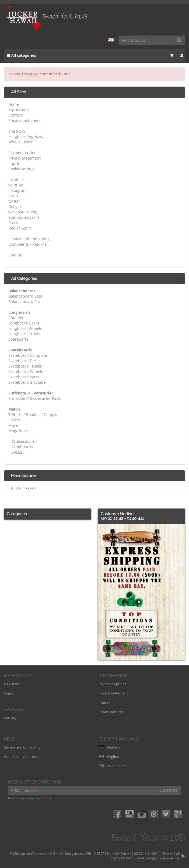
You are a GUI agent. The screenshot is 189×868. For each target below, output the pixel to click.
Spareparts (18, 339)
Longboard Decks (24, 323)
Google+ (16, 207)
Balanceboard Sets (25, 296)
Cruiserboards (24, 441)
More (13, 425)
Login (8, 693)
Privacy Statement (24, 158)
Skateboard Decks (24, 361)
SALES (16, 452)
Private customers (24, 120)
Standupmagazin (24, 217)
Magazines (18, 431)
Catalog (15, 255)
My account (19, 110)
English (109, 757)
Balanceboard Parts (26, 301)
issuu (13, 196)
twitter (14, 201)
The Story (17, 131)
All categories (21, 55)
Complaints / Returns (27, 244)
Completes (18, 318)
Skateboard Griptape (27, 382)
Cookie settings (22, 169)
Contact (15, 115)
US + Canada (113, 766)
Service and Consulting (29, 239)
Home (14, 104)
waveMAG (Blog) (23, 212)
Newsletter (50, 798)
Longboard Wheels (25, 328)
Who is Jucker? (21, 142)
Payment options (23, 153)
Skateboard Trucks (25, 366)
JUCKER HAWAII (22, 488)
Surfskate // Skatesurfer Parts (35, 398)
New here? (13, 684)
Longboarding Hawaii (27, 137)
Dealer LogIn (20, 228)
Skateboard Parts (24, 377)
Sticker (14, 420)
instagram (17, 190)
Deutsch (109, 747)
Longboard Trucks (24, 334)
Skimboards (22, 447)
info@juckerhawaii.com (163, 858)
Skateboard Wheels (26, 371)
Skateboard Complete (28, 355)
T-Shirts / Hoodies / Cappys (33, 414)
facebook (16, 180)
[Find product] (146, 40)
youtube (16, 185)
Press (13, 223)
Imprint (15, 163)
